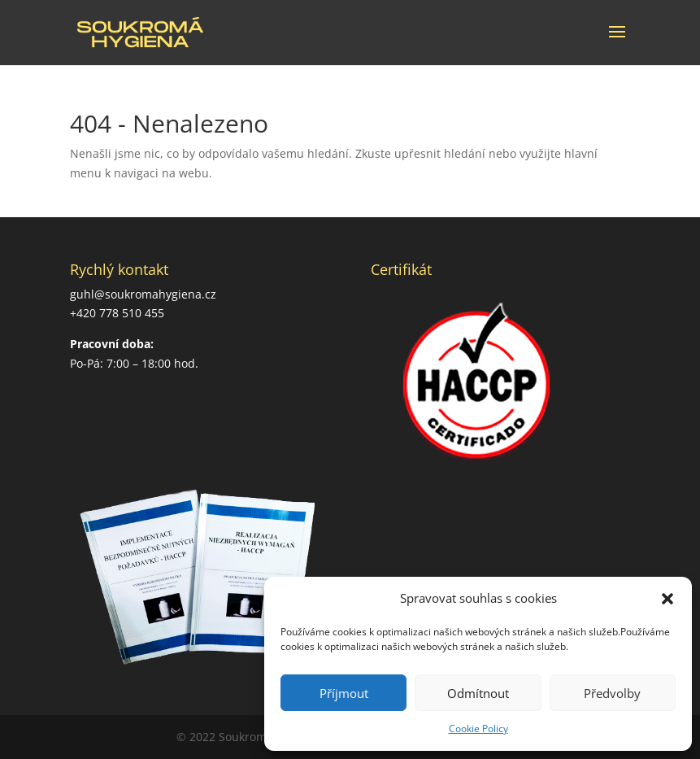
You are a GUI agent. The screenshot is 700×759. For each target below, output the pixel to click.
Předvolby (612, 693)
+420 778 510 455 (117, 313)
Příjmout (344, 693)
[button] (667, 599)
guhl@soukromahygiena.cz (143, 294)
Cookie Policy (478, 728)
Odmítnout (478, 693)
